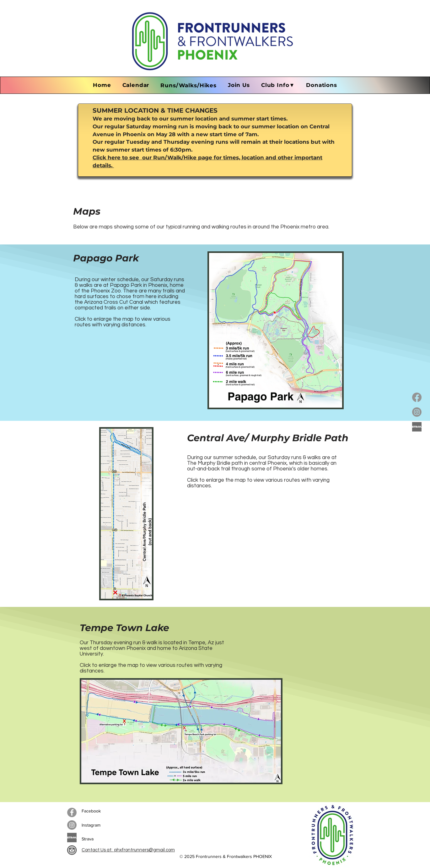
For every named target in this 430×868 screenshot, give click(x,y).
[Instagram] (417, 412)
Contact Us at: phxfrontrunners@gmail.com (128, 850)
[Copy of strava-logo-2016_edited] (417, 427)
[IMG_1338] (72, 850)
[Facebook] (417, 397)
